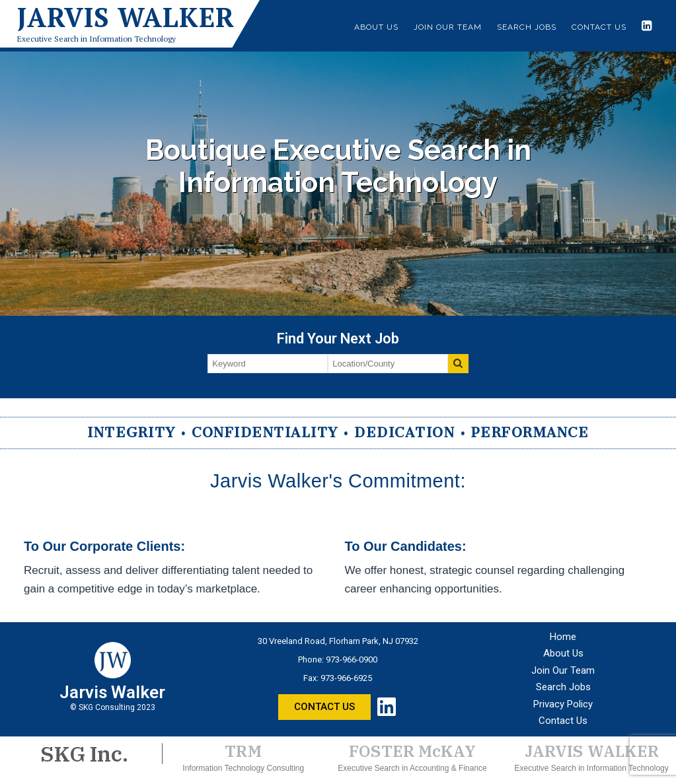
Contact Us (599, 27)
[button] (324, 707)
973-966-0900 (352, 659)
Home (563, 637)
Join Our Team (448, 27)
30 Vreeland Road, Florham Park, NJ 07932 (338, 641)
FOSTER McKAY (412, 751)
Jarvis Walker (126, 17)
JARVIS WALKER (592, 751)
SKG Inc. (84, 754)
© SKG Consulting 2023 (113, 707)
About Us (376, 27)
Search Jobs (527, 27)
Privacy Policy (563, 704)
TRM (244, 751)
